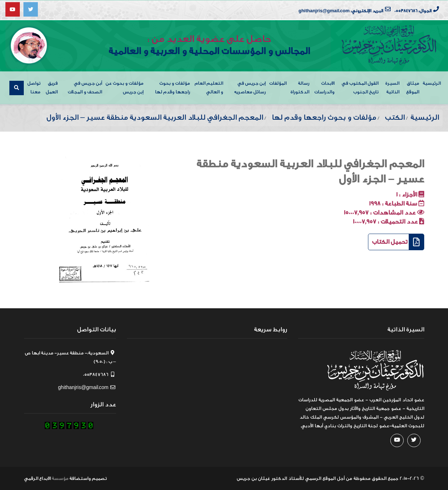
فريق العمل (52, 87)
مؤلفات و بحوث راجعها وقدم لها (172, 87)
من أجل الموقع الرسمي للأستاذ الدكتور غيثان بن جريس (294, 478)
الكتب (395, 117)
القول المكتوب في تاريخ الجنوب (360, 87)
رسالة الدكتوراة (300, 87)
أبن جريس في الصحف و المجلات (85, 87)
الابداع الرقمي (37, 478)
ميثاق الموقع (413, 87)
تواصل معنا (34, 87)
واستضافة (80, 478)
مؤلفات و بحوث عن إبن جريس (125, 87)
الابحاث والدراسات (324, 87)
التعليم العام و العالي (209, 87)
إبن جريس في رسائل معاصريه (250, 87)
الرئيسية (432, 83)
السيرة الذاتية (392, 87)
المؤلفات (278, 83)
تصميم (99, 478)
